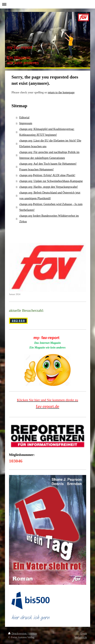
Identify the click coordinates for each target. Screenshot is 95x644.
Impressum (26, 123)
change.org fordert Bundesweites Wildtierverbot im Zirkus (49, 219)
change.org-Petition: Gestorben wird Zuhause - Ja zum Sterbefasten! (51, 207)
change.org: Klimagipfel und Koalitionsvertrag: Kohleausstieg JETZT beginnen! (47, 132)
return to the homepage (61, 92)
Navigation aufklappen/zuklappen (47, 4)
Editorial (24, 117)
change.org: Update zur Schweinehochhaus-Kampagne (51, 181)
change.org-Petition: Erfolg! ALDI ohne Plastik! (47, 175)
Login (84, 633)
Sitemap (33, 633)
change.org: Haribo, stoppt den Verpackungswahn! (49, 187)
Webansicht (81, 637)
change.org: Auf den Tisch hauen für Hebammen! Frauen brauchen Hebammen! (48, 167)
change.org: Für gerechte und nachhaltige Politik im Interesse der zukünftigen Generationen (49, 155)
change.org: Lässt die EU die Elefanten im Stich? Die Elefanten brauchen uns (50, 144)
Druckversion (18, 633)
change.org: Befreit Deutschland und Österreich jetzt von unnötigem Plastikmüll (50, 196)
